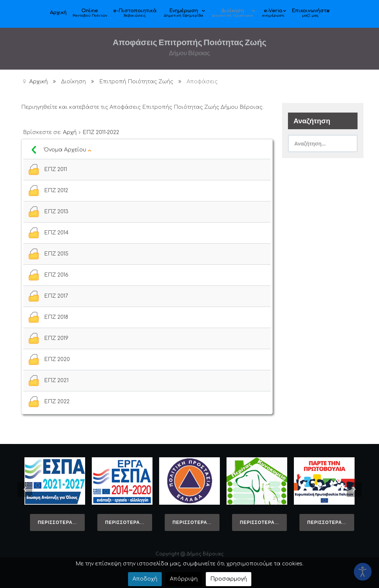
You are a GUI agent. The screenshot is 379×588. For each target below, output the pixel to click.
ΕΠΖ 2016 (56, 275)
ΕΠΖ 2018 (56, 317)
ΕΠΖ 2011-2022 (101, 132)
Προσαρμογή (229, 579)
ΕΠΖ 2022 (57, 402)
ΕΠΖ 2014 (56, 233)
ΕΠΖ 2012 (56, 191)
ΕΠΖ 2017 (56, 296)
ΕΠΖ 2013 (56, 212)
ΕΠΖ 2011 (56, 169)
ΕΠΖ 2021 (56, 380)
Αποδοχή (145, 579)
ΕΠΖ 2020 (57, 359)
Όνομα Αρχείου (68, 150)
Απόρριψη (184, 579)
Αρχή (70, 132)
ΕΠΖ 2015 (56, 254)
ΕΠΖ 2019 (56, 338)
